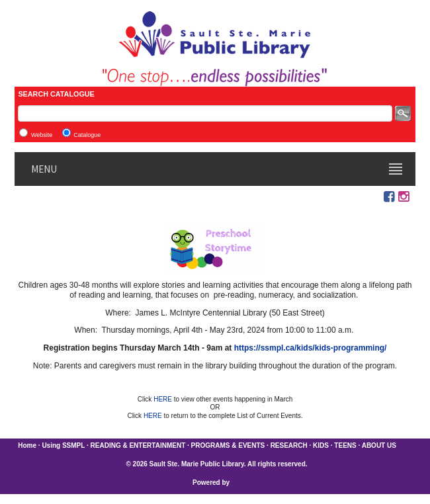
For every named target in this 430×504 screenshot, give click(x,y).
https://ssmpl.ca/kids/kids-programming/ (311, 348)
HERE (164, 399)
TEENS (345, 445)
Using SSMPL (63, 445)
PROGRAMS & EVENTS (228, 445)
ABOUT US (379, 445)
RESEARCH (289, 445)
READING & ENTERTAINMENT (138, 445)
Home (27, 445)
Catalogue (87, 135)
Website (42, 135)
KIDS (321, 445)
